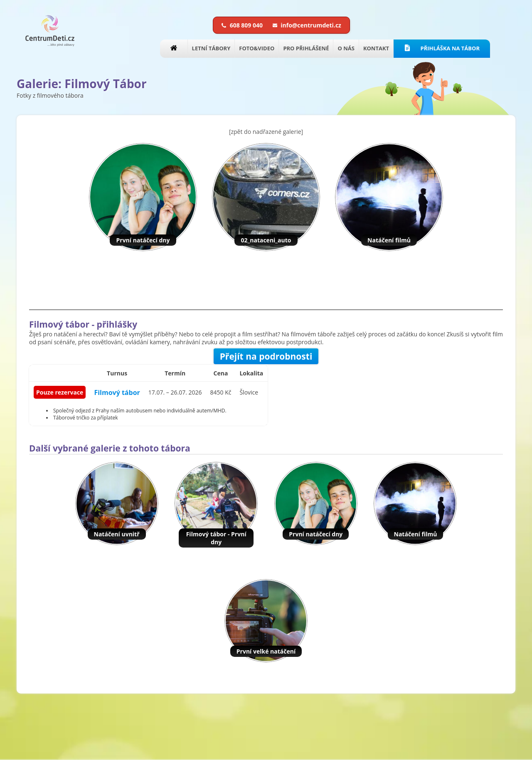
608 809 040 (243, 25)
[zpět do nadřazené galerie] (266, 132)
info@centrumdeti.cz (307, 25)
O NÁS (346, 48)
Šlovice (249, 392)
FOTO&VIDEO (257, 48)
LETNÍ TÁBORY (211, 48)
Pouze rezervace (60, 392)
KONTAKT (376, 48)
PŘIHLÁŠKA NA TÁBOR (442, 48)
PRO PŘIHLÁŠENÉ (306, 48)
